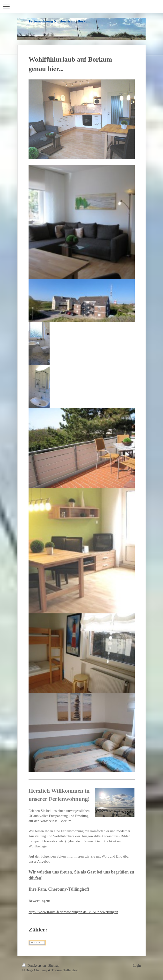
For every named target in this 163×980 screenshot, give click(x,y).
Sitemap (54, 966)
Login (137, 966)
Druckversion (34, 966)
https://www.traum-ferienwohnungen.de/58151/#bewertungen (73, 912)
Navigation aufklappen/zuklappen (81, 6)
